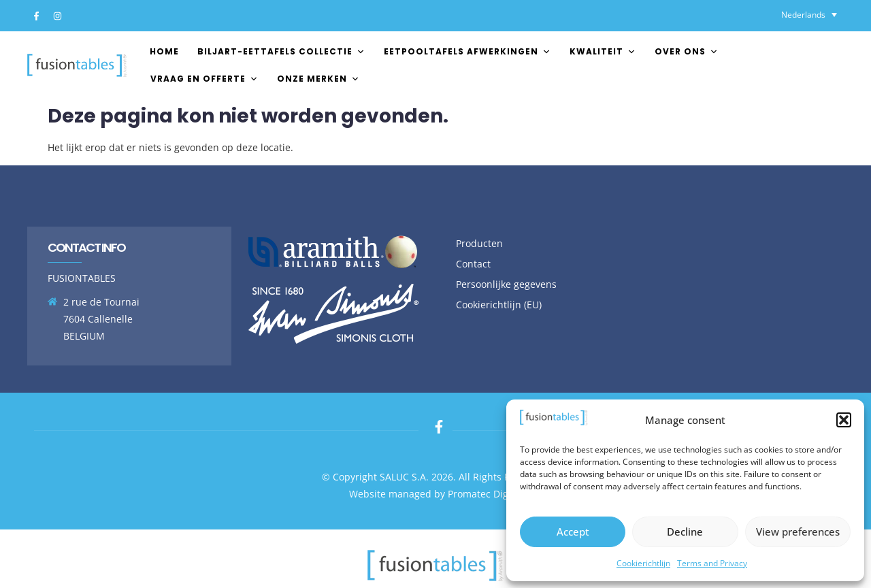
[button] (844, 420)
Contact (473, 264)
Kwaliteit (603, 51)
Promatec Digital (485, 494)
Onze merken (318, 79)
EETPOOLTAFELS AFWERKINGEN (467, 51)
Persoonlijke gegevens (506, 284)
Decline (685, 532)
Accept (573, 532)
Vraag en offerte (204, 79)
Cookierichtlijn (643, 563)
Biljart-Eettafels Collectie (281, 51)
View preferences (798, 532)
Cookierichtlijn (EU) (499, 305)
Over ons (687, 51)
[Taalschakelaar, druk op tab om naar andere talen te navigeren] (809, 15)
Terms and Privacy (712, 563)
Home (164, 51)
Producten (479, 243)
